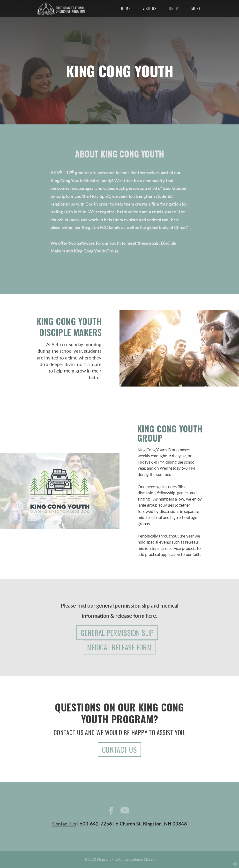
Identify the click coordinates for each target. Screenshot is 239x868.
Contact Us (64, 824)
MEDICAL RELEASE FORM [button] (119, 647)
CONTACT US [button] (119, 750)
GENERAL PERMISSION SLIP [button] (117, 633)
